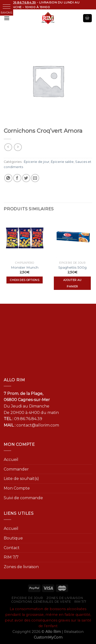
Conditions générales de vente (41, 602)
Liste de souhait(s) (21, 479)
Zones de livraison (21, 567)
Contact (12, 548)
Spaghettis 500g (72, 267)
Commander (16, 469)
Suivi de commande (23, 498)
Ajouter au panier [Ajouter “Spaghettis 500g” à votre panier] (72, 283)
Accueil (11, 460)
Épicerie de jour (37, 162)
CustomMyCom (48, 637)
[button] (7, 7)
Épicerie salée (62, 162)
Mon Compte (17, 488)
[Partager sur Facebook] (17, 178)
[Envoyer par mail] (35, 178)
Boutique (13, 538)
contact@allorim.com (38, 425)
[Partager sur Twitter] (26, 178)
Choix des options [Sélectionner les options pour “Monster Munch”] (25, 280)
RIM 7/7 (11, 557)
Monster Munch (25, 267)
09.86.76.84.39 (28, 419)
